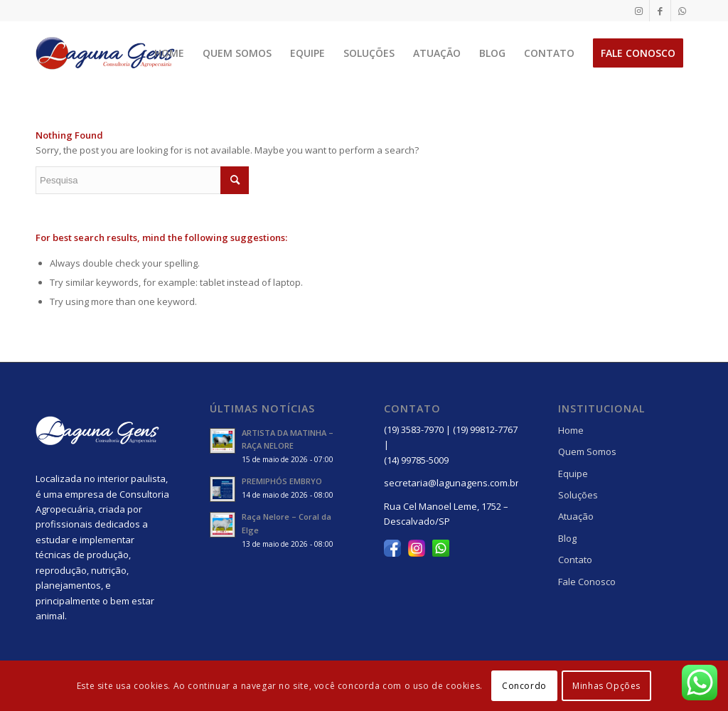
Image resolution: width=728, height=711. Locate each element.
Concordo (524, 686)
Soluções (578, 495)
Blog (567, 538)
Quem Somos (587, 451)
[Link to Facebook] (660, 11)
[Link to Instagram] (639, 11)
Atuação (576, 516)
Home (571, 430)
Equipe (573, 474)
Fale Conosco (587, 582)
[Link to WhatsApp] (682, 11)
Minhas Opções (606, 686)
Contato (575, 560)
